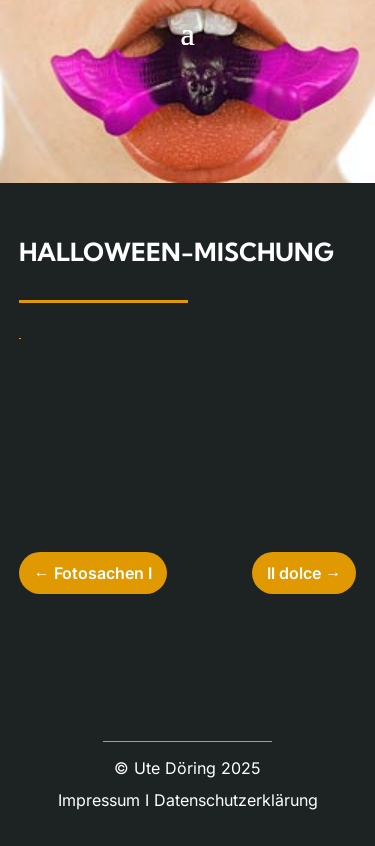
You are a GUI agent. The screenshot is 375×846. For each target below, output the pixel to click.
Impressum (99, 800)
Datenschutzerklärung (236, 800)
